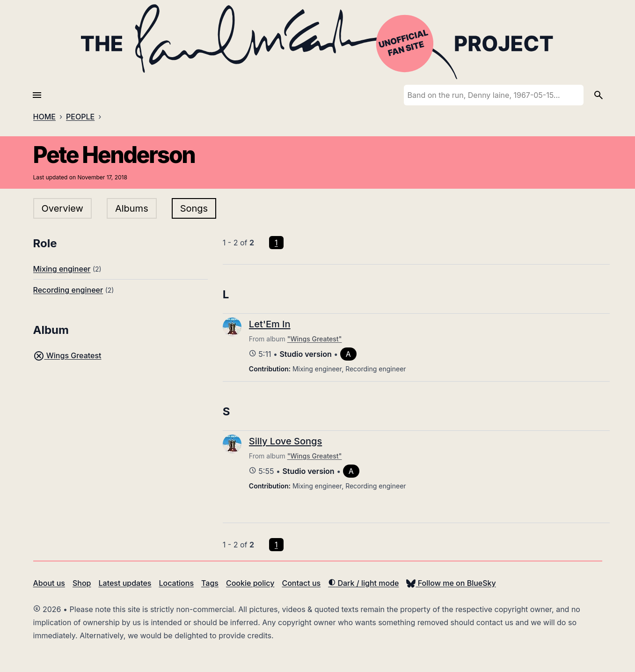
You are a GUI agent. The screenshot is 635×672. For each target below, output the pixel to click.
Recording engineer (68, 290)
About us (49, 583)
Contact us (301, 583)
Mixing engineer (62, 269)
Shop (82, 583)
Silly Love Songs (285, 441)
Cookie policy (250, 583)
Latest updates (125, 583)
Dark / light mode (363, 583)
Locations (176, 583)
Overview (62, 208)
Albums (132, 208)
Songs (194, 208)
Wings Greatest (67, 355)
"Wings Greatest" (315, 339)
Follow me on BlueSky (451, 583)
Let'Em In (270, 324)
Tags (210, 583)
